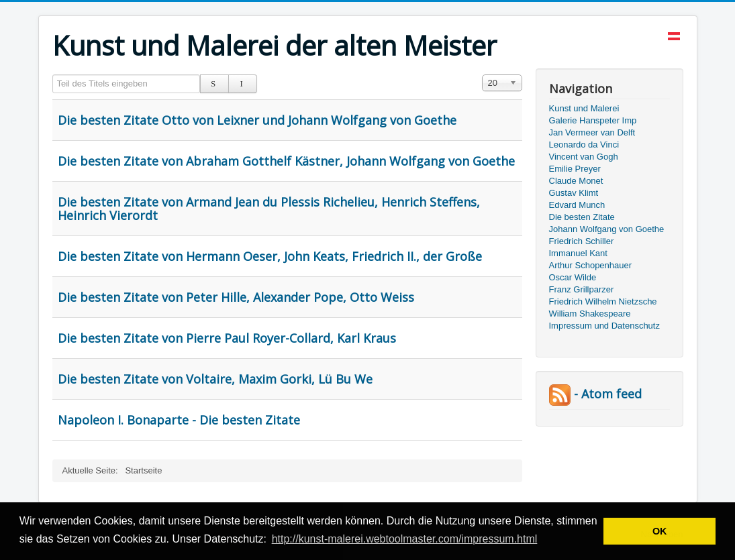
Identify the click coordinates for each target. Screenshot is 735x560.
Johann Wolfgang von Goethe (607, 229)
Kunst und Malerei (584, 108)
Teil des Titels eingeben (53, 75)
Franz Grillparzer (582, 289)
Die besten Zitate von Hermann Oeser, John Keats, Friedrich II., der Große (270, 256)
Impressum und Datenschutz (604, 326)
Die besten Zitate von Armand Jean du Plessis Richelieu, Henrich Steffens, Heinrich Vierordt (269, 209)
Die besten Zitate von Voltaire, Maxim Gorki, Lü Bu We (215, 379)
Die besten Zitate (582, 217)
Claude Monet (576, 181)
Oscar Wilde (573, 277)
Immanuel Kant (578, 253)
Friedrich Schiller (582, 241)
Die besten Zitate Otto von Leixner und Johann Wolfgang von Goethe (257, 120)
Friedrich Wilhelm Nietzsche (603, 301)
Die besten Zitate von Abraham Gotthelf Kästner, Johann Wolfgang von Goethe (286, 161)
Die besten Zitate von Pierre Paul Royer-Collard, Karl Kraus (227, 338)
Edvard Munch (577, 205)
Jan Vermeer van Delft (592, 132)
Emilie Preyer (575, 169)
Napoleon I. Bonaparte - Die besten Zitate (179, 420)
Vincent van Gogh (584, 157)
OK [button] (660, 531)
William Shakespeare (590, 314)
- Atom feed (595, 394)
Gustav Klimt (574, 193)
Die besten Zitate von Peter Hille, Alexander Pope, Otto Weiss (236, 297)
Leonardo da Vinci (584, 145)
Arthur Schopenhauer (591, 265)
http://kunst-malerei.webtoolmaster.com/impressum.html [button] (405, 539)
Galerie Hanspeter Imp (593, 120)
